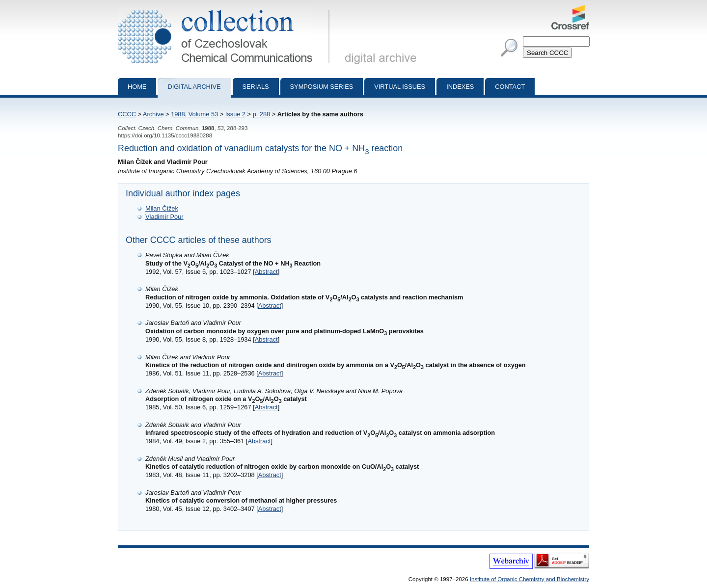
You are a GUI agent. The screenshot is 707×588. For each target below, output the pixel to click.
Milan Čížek (162, 208)
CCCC (127, 114)
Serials (256, 87)
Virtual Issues (400, 87)
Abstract (266, 272)
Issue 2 (235, 114)
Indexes (460, 87)
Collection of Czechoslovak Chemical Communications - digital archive (226, 9)
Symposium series (322, 87)
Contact (510, 87)
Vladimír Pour (164, 217)
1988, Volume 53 (194, 114)
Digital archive (194, 87)
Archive (153, 114)
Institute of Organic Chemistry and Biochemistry (530, 579)
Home (137, 87)
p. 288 (262, 114)
